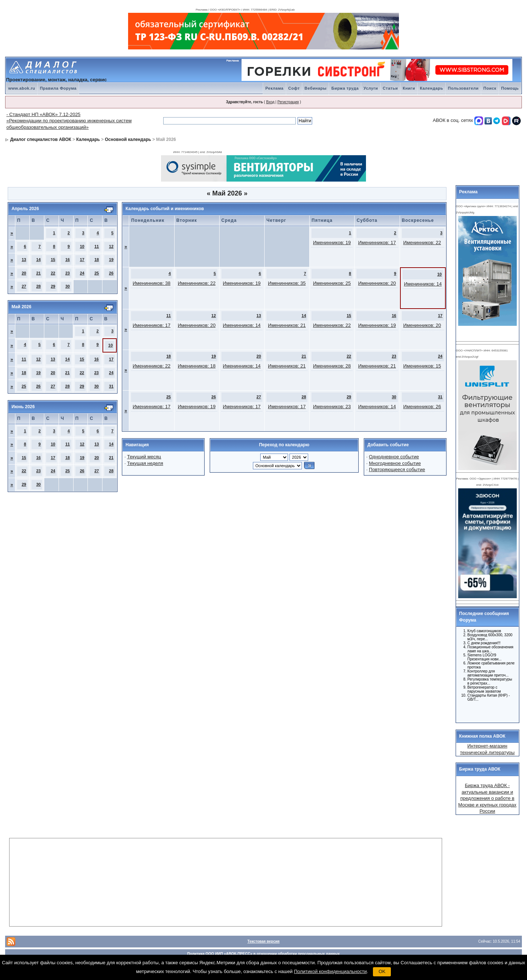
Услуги (371, 88)
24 (82, 273)
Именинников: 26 (422, 407)
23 (67, 273)
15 (53, 260)
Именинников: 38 (151, 283)
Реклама (274, 88)
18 (97, 260)
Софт (294, 88)
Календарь (431, 88)
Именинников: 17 (377, 243)
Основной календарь (128, 139)
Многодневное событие (395, 463)
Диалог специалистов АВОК (41, 139)
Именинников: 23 (332, 407)
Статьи (390, 88)
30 (67, 286)
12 (111, 246)
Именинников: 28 (332, 366)
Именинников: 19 (332, 243)
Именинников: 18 (197, 366)
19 (111, 260)
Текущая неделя (145, 463)
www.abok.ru (22, 88)
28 (38, 286)
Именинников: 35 (287, 283)
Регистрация (288, 102)
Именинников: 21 (287, 325)
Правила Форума (58, 88)
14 (38, 260)
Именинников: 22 (422, 243)
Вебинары (315, 88)
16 (67, 260)
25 (97, 273)
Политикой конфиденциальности (330, 971)
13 (24, 260)
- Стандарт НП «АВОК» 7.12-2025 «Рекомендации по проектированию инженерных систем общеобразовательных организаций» (69, 121)
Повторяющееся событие (397, 469)
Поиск (490, 88)
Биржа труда (345, 88)
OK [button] (382, 971)
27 (24, 286)
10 (82, 246)
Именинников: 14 (423, 284)
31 (111, 386)
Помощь (510, 88)
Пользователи (463, 88)
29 (53, 286)
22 (53, 273)
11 (97, 246)
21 (38, 273)
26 (111, 273)
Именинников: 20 (377, 283)
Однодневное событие (394, 457)
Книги (409, 88)
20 (24, 273)
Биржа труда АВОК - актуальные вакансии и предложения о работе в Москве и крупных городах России (487, 798)
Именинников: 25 (332, 283)
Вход (270, 102)
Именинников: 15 (422, 366)
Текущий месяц (144, 457)
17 (82, 260)
